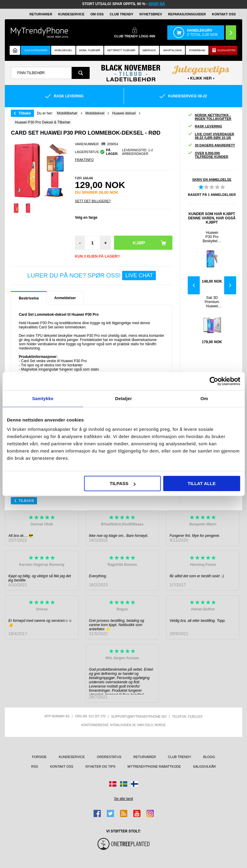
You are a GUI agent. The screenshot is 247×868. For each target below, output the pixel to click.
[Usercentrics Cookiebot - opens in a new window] (214, 381)
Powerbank (197, 50)
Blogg (209, 757)
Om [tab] (204, 398)
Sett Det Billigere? (93, 201)
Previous (194, 285)
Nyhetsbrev (151, 14)
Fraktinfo (84, 160)
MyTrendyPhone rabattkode (154, 766)
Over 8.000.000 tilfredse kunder (208, 155)
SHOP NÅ (157, 4)
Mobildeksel (63, 50)
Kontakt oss (224, 14)
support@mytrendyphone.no (139, 716)
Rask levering (205, 126)
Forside (39, 757)
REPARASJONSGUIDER (187, 14)
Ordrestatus (109, 757)
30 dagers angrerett (211, 145)
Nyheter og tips (100, 766)
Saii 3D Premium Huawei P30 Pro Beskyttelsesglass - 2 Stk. (212, 302)
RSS (35, 766)
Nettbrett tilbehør (121, 50)
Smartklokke (173, 50)
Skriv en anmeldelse (212, 180)
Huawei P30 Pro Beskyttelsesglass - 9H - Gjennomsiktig (212, 237)
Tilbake (25, 113)
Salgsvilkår (204, 766)
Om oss (97, 14)
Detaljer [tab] (124, 398)
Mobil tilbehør (90, 50)
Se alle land (123, 799)
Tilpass (123, 483)
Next (230, 285)
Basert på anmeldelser (212, 195)
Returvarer (41, 14)
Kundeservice (71, 14)
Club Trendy (122, 14)
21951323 (195, 716)
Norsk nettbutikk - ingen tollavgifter (210, 117)
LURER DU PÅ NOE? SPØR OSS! (92, 276)
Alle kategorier (36, 50)
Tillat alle (201, 483)
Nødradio (149, 50)
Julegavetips (226, 50)
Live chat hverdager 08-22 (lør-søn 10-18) (211, 136)
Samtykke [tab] (43, 398)
